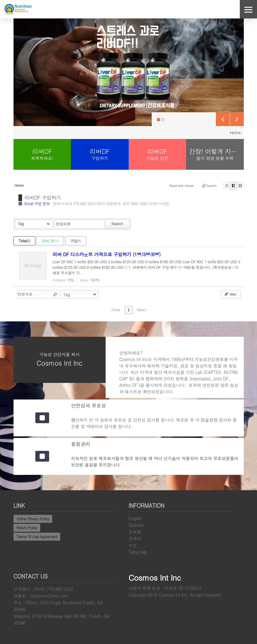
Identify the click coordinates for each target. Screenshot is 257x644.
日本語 (135, 532)
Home (235, 132)
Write (230, 294)
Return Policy (27, 528)
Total (25, 241)
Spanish (136, 525)
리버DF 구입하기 (43, 198)
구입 (76, 241)
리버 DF (50, 241)
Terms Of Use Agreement (37, 537)
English (135, 518)
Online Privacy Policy (33, 519)
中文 (133, 545)
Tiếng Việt (138, 552)
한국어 (135, 539)
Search (209, 186)
